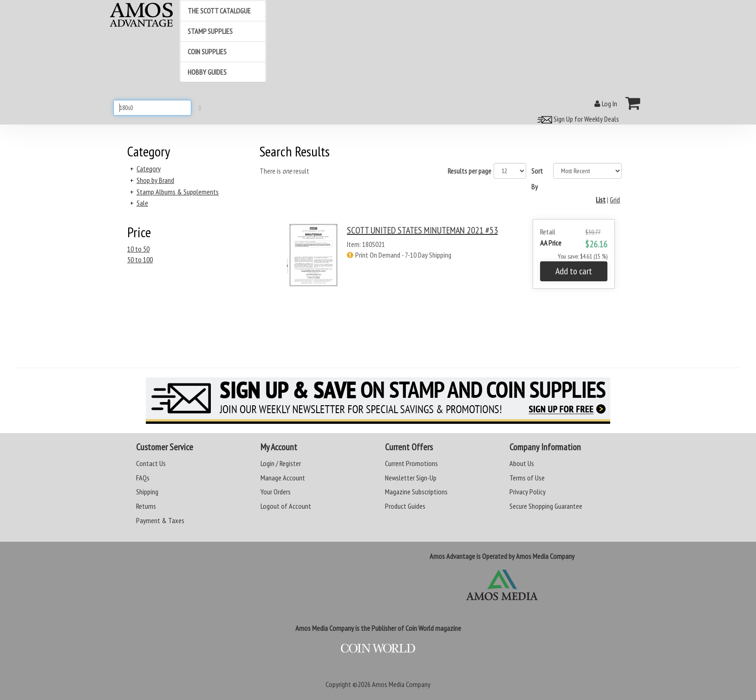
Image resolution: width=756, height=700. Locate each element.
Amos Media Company (401, 684)
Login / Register (281, 463)
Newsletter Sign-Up (411, 478)
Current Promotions (411, 463)
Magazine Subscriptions (416, 492)
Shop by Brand (155, 180)
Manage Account (283, 478)
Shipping (147, 492)
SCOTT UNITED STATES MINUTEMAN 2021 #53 (422, 230)
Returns (146, 506)
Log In (606, 104)
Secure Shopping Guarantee (546, 506)
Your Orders (276, 492)
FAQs (143, 478)
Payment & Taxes (160, 520)
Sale (142, 203)
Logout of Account (286, 506)
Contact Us (151, 463)
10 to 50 (138, 249)
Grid (615, 200)
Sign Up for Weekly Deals (577, 119)
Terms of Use (527, 478)
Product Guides (405, 506)
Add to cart (574, 271)
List (601, 200)
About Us (522, 463)
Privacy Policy (528, 492)
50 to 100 (140, 259)
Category (149, 169)
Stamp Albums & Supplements (178, 192)
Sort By (537, 179)
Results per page (469, 171)
